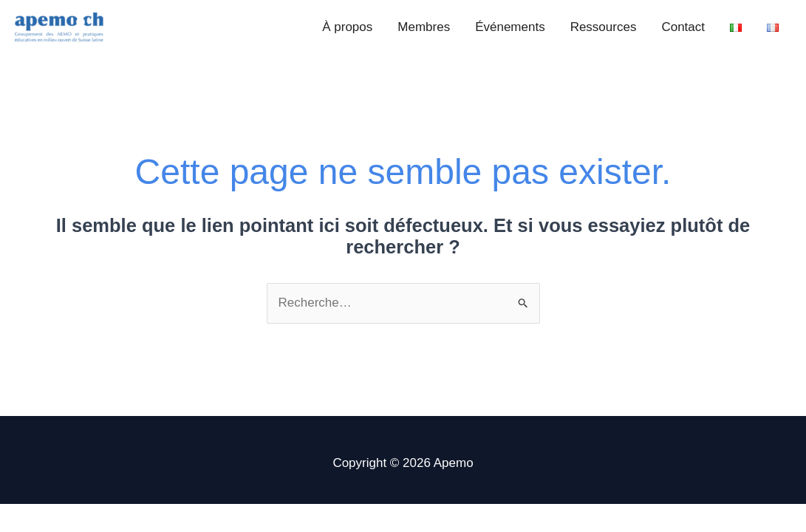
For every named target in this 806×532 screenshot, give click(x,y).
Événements (510, 27)
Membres (424, 27)
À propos (347, 27)
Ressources (604, 27)
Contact (683, 27)
